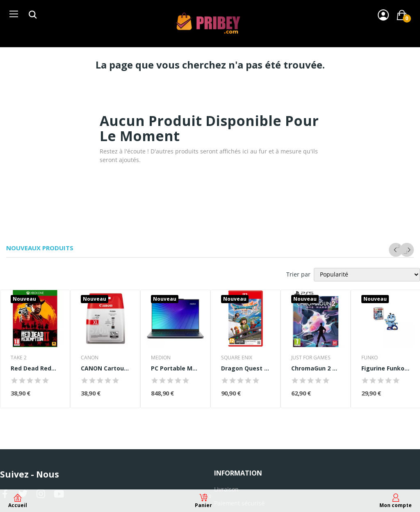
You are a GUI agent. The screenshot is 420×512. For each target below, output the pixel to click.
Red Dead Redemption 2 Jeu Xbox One (35, 368)
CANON (90, 358)
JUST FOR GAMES (311, 358)
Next (407, 250)
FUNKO (370, 358)
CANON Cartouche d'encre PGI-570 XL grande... (105, 368)
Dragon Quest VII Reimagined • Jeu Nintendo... (245, 368)
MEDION (161, 358)
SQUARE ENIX (237, 358)
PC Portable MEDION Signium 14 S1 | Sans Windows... (175, 368)
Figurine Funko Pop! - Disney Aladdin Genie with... (386, 368)
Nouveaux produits (40, 248)
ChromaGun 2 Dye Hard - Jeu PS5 (316, 368)
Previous (396, 250)
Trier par (298, 274)
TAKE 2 (19, 358)
